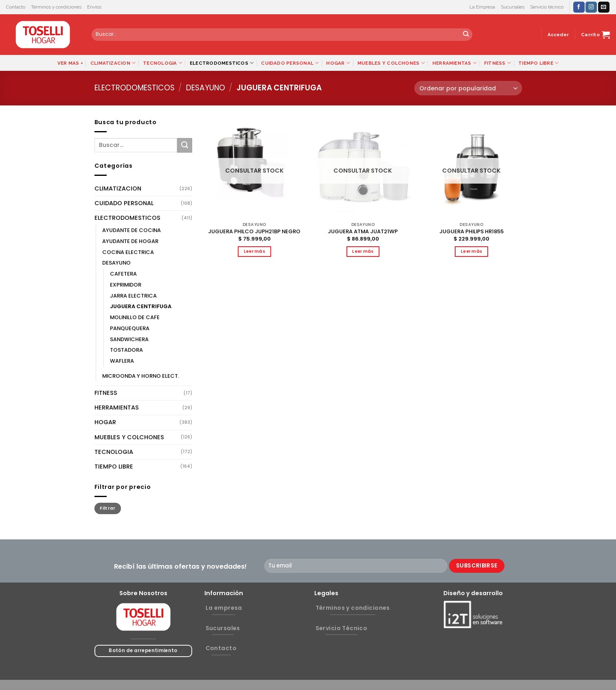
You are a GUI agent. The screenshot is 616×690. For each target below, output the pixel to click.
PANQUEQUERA (130, 328)
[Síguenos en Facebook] (579, 7)
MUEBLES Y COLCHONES (391, 63)
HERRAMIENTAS (455, 63)
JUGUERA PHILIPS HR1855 (471, 232)
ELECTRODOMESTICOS (222, 63)
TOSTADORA (126, 350)
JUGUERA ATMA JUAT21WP (363, 232)
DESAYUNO (206, 88)
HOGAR (338, 63)
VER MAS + (70, 63)
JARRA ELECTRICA (133, 296)
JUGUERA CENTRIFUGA (141, 306)
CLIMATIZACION (113, 63)
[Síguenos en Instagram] (591, 7)
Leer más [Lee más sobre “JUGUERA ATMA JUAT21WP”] (363, 251)
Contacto (16, 7)
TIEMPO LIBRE (538, 63)
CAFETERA (123, 274)
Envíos (94, 7)
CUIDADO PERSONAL (290, 63)
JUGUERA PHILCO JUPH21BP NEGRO (254, 232)
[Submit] (466, 35)
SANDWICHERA (129, 339)
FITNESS (498, 63)
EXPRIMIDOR (126, 285)
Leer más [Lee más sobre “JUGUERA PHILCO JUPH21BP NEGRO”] (255, 251)
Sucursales (513, 7)
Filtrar (107, 508)
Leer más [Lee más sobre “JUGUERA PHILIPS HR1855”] (472, 251)
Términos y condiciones (56, 7)
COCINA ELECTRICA (128, 252)
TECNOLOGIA (163, 63)
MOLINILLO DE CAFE (135, 317)
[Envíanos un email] (604, 7)
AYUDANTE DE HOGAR (130, 241)
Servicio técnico (547, 7)
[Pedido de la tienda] (468, 88)
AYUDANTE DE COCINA (132, 230)
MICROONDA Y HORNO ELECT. (141, 376)
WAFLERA (122, 361)
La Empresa (482, 7)
